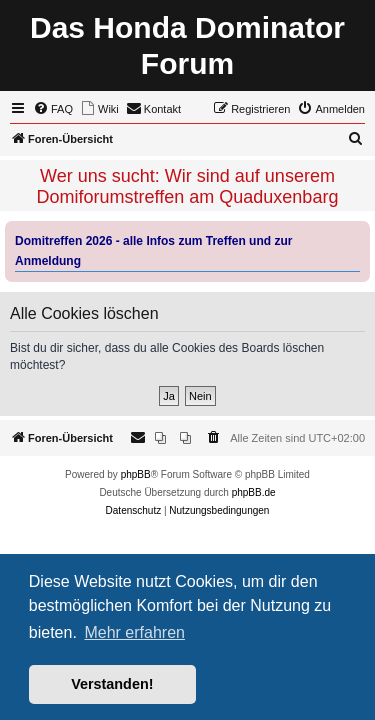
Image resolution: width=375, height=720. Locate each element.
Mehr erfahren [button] (134, 632)
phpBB (136, 474)
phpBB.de (254, 492)
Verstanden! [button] (112, 684)
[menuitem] (53, 109)
